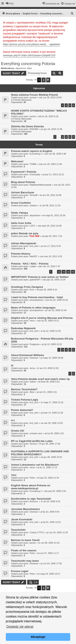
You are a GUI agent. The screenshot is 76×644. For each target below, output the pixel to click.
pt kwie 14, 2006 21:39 (52, 413)
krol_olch (34, 246)
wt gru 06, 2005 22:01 (51, 457)
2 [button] (43, 80)
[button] (48, 80)
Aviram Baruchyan (23, 192)
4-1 (13, 420)
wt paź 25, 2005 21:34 (48, 478)
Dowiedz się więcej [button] (20, 627)
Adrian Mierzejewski (24, 243)
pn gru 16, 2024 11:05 (52, 129)
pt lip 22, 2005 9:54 (50, 512)
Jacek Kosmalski (22, 519)
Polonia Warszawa (22, 100)
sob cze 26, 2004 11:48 (50, 164)
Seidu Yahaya (19, 213)
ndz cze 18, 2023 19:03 (50, 97)
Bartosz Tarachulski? (24, 389)
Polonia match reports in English (32, 151)
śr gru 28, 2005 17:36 (50, 444)
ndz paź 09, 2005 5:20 (55, 491)
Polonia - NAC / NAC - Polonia (30, 264)
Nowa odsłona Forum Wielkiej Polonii (34, 95)
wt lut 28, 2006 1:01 (54, 433)
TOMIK (33, 164)
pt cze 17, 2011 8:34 (51, 246)
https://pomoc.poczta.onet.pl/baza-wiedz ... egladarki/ (31, 44)
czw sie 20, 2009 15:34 (56, 300)
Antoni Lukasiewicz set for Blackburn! (35, 465)
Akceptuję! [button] (38, 637)
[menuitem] (10, 4)
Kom (32, 290)
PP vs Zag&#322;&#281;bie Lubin (32, 441)
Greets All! (18, 431)
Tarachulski (18, 530)
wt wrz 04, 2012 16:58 (51, 195)
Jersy (32, 368)
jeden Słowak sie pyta (25, 233)
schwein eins (36, 433)
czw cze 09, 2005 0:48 (55, 154)
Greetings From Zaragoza (27, 287)
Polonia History (21, 254)
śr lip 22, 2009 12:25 (51, 331)
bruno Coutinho (21, 203)
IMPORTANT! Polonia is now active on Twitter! (40, 277)
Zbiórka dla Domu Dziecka (27, 126)
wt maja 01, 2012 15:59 (54, 215)
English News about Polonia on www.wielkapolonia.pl (31, 487)
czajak (33, 266)
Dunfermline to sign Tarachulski (31, 499)
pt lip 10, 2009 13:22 (52, 344)
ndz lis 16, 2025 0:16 (48, 116)
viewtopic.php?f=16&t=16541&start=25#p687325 (29, 55)
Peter (32, 478)
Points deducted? (22, 410)
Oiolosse (34, 358)
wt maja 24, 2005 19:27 (49, 574)
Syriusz (33, 444)
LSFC (32, 226)
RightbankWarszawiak (40, 185)
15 (73, 272)
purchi (33, 116)
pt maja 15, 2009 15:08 (52, 358)
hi (12, 365)
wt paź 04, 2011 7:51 (52, 236)
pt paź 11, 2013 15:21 (53, 174)
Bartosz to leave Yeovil (25, 540)
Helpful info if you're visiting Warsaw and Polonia (42, 318)
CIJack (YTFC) (37, 532)
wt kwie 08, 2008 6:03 (49, 382)
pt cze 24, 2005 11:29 (57, 532)
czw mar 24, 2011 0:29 (51, 256)
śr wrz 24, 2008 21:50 (48, 368)
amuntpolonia (36, 300)
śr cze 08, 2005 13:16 (49, 543)
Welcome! (17, 161)
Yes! (14, 475)
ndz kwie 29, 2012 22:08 (49, 226)
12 (59, 272)
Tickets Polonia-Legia (24, 400)
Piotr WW (34, 236)
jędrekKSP (35, 280)
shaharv (33, 205)
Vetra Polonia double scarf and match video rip (40, 379)
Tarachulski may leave (25, 561)
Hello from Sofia (21, 223)
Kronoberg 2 (36, 154)
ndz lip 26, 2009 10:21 (48, 321)
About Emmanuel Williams (27, 355)
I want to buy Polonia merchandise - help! (37, 297)
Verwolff (33, 195)
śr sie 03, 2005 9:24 (50, 501)
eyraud (33, 97)
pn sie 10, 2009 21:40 (56, 310)
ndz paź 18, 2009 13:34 (54, 280)
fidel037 (33, 256)
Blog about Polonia (23, 182)
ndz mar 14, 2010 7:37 (49, 266)
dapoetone (21, 68)
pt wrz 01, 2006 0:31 (47, 392)
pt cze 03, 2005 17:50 (51, 563)
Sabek (33, 382)
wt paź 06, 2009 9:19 (47, 290)
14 (68, 272)
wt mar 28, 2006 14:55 (52, 423)
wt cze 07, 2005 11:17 (48, 553)
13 (64, 272)
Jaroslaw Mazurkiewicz (25, 509)
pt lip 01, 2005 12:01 (51, 522)
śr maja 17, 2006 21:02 (52, 402)
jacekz (33, 543)
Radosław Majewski (23, 328)
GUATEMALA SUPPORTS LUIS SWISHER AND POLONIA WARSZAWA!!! (40, 453)
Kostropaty (35, 174)
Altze (29, 68)
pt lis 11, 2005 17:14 (47, 467)
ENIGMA (34, 129)
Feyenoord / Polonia (24, 172)
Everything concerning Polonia (28, 64)
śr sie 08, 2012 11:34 (50, 205)
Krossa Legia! (20, 571)
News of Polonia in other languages (33, 308)
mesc (32, 321)
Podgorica (35, 344)
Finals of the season (24, 550)
